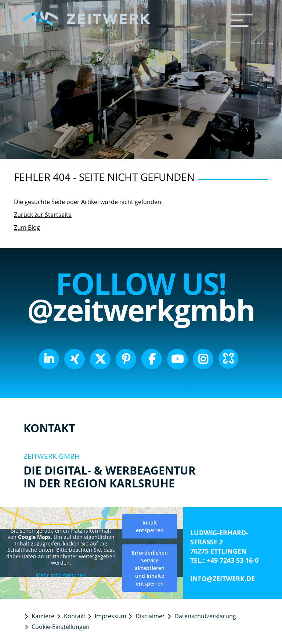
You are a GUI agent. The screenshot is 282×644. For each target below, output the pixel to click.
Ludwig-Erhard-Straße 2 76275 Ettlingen (219, 542)
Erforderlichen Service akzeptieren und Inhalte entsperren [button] (150, 568)
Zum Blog (27, 228)
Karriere (43, 616)
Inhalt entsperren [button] (150, 526)
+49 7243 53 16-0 (233, 560)
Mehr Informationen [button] (61, 575)
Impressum (111, 616)
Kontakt (75, 616)
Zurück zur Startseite (43, 215)
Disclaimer (150, 616)
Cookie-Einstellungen (61, 627)
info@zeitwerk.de (223, 579)
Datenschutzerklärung (205, 616)
